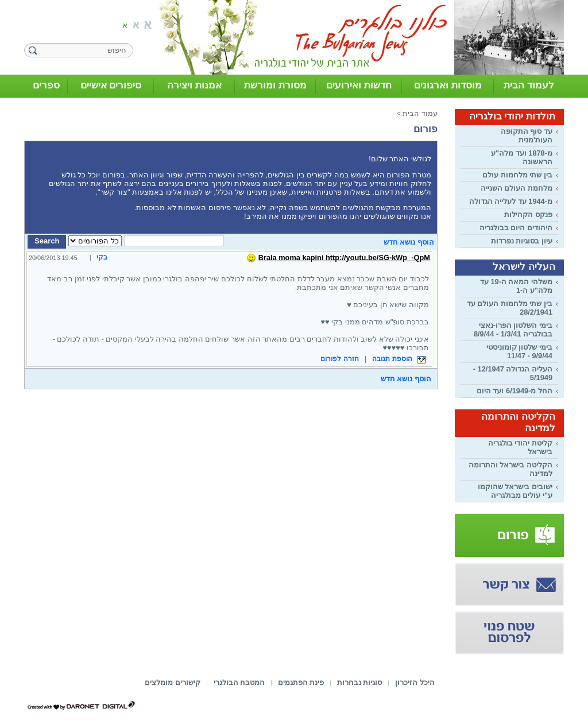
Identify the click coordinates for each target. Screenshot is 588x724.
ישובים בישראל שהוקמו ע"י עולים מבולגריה (515, 491)
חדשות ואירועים (359, 85)
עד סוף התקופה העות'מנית (527, 135)
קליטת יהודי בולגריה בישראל (520, 447)
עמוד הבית (420, 113)
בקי (102, 257)
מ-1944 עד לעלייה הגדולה (511, 201)
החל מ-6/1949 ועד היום (514, 391)
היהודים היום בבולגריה (516, 228)
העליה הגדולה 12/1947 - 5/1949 (513, 373)
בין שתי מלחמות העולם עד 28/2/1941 (510, 308)
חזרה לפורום (339, 359)
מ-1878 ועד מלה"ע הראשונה (522, 157)
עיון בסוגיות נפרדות (522, 241)
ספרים (46, 85)
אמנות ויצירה (194, 85)
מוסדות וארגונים (448, 85)
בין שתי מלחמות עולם (517, 175)
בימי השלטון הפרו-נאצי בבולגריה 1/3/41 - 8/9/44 (513, 330)
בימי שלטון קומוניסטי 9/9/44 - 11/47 (519, 351)
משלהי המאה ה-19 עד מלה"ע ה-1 (516, 286)
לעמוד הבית (529, 85)
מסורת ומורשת (275, 85)
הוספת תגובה (399, 359)
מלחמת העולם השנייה (517, 188)
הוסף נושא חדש (409, 242)
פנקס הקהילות (528, 214)
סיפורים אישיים (111, 85)
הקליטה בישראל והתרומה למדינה (510, 469)
